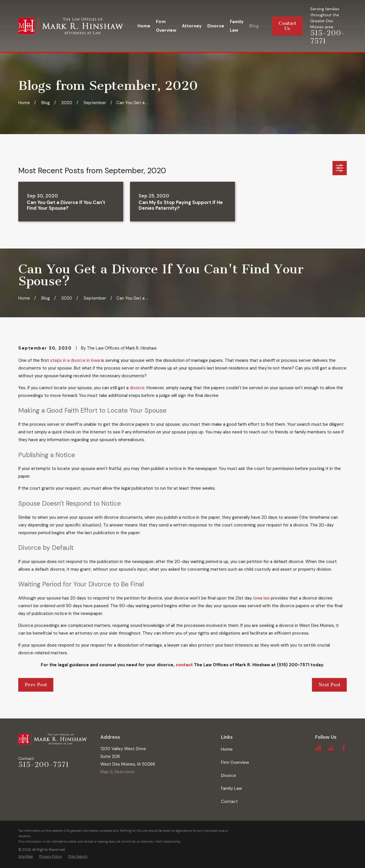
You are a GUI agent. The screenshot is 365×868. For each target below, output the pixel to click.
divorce (137, 388)
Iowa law (262, 598)
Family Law (231, 788)
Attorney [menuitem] (192, 26)
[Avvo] (318, 748)
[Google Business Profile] (331, 748)
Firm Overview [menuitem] (166, 26)
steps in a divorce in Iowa (75, 360)
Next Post (329, 685)
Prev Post (36, 685)
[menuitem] (26, 857)
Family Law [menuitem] (237, 26)
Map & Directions (117, 772)
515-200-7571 (43, 765)
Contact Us (287, 26)
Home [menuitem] (144, 26)
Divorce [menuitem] (216, 26)
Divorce (229, 776)
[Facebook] (344, 748)
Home (227, 749)
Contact (229, 802)
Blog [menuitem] (254, 26)
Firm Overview (235, 762)
